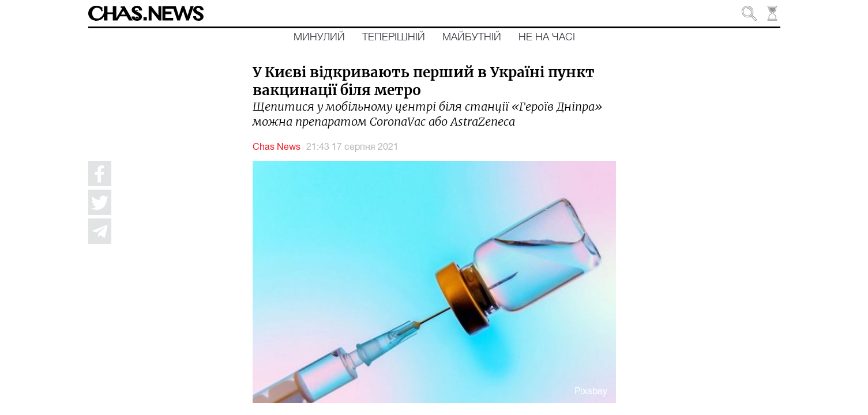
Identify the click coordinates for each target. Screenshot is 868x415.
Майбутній (472, 37)
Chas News (277, 148)
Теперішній (394, 37)
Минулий (319, 37)
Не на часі (547, 37)
